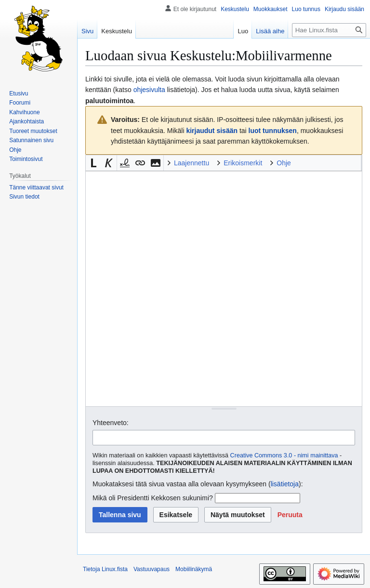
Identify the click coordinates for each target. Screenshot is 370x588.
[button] (93, 163)
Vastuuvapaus (152, 569)
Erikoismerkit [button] (243, 163)
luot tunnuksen (273, 131)
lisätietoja (285, 484)
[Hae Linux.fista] (329, 30)
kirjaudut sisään (212, 131)
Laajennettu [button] (192, 163)
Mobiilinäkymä (194, 569)
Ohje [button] (284, 163)
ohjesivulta (149, 90)
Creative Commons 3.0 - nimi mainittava (284, 455)
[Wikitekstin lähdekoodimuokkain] (224, 288)
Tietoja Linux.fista (105, 569)
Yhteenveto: (111, 423)
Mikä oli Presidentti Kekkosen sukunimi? (153, 498)
